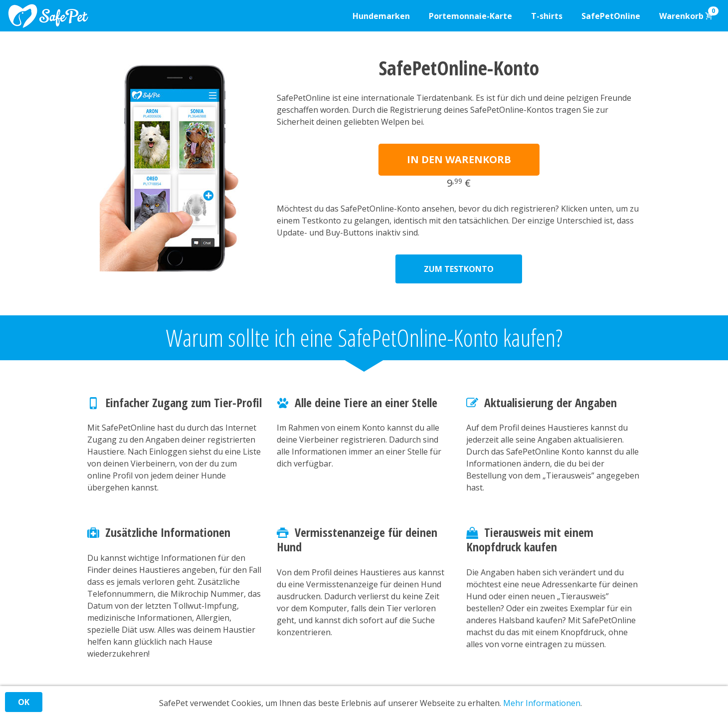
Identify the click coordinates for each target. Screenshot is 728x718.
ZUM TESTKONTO (459, 269)
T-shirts (547, 16)
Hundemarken (381, 16)
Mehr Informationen (542, 703)
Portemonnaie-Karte (470, 16)
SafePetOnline (611, 16)
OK (24, 702)
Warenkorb (689, 14)
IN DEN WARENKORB (459, 159)
